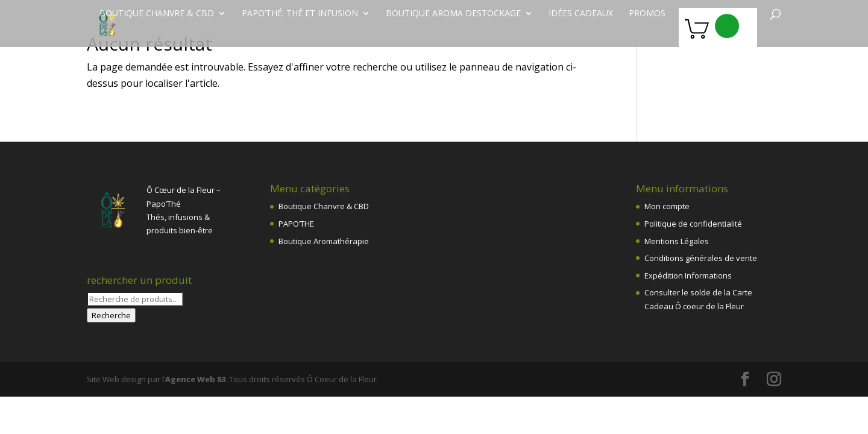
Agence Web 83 (195, 379)
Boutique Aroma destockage (453, 14)
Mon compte (667, 206)
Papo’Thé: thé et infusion (300, 14)
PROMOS (647, 14)
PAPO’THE (296, 224)
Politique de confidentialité (693, 224)
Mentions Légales (677, 241)
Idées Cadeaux (581, 14)
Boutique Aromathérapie (324, 241)
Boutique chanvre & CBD (157, 14)
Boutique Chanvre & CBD (324, 206)
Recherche (111, 315)
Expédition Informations (688, 275)
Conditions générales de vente (701, 258)
